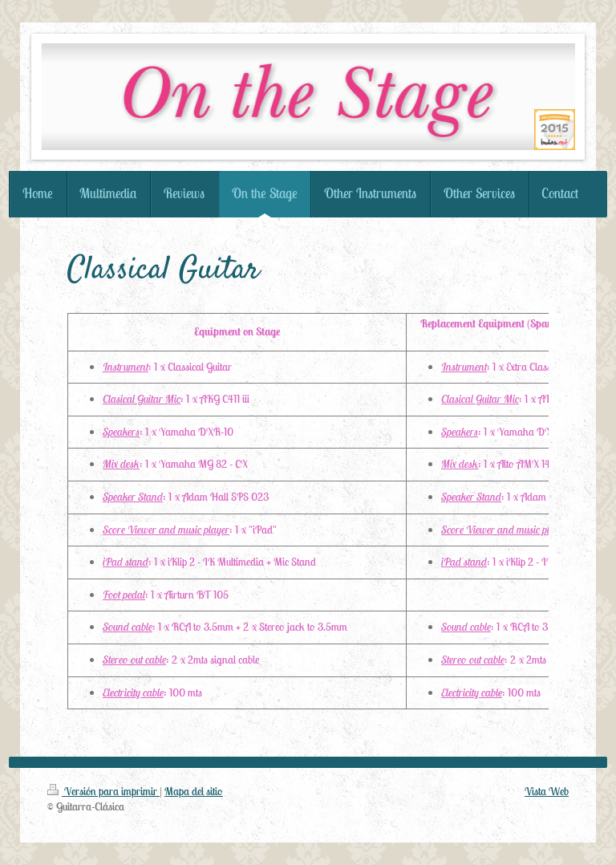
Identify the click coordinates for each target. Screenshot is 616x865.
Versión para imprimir (103, 791)
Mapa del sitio (194, 791)
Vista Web (547, 791)
